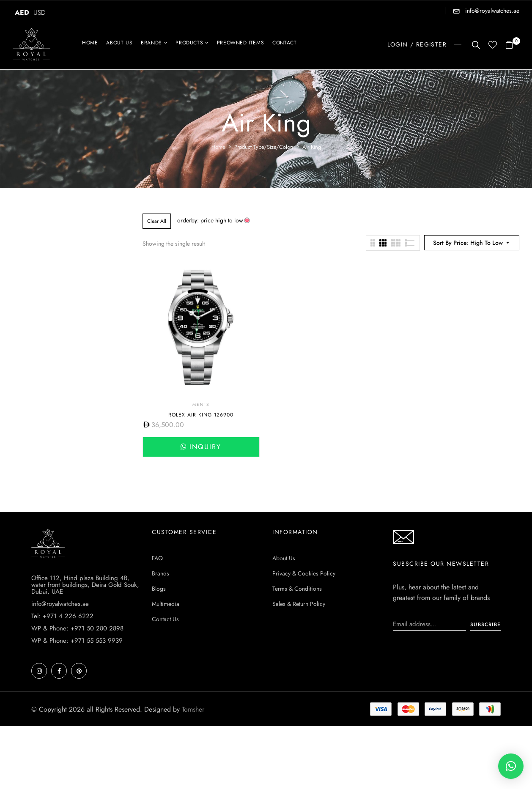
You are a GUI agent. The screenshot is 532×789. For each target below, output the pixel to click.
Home (218, 147)
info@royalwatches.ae (491, 11)
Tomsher (193, 709)
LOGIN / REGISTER (417, 44)
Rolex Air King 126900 (201, 415)
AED (22, 12)
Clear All (157, 221)
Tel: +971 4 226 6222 (62, 616)
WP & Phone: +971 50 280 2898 (77, 628)
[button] (512, 45)
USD (40, 12)
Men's (201, 404)
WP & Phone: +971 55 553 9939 (77, 641)
